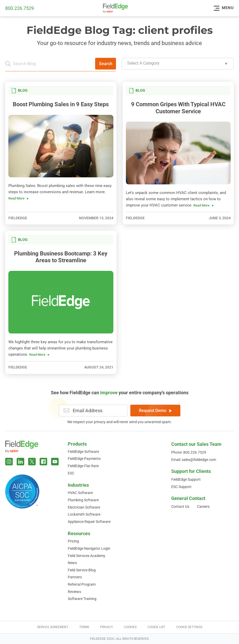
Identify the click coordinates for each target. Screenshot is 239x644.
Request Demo (155, 411)
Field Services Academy (87, 556)
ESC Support (181, 487)
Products (77, 444)
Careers (203, 507)
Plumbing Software (83, 500)
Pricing (73, 541)
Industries (78, 485)
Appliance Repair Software (89, 522)
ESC (71, 473)
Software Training (82, 599)
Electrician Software (84, 507)
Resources (79, 533)
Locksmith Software (84, 514)
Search (106, 64)
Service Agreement (53, 627)
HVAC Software (80, 493)
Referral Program (82, 584)
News (72, 563)
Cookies (130, 627)
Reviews (74, 592)
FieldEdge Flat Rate (83, 466)
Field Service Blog (82, 570)
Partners (75, 577)
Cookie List (156, 627)
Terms (84, 627)
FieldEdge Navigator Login (89, 548)
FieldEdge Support (186, 479)
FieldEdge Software (83, 452)
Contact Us (180, 507)
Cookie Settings (189, 627)
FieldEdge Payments (84, 459)
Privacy (106, 627)
